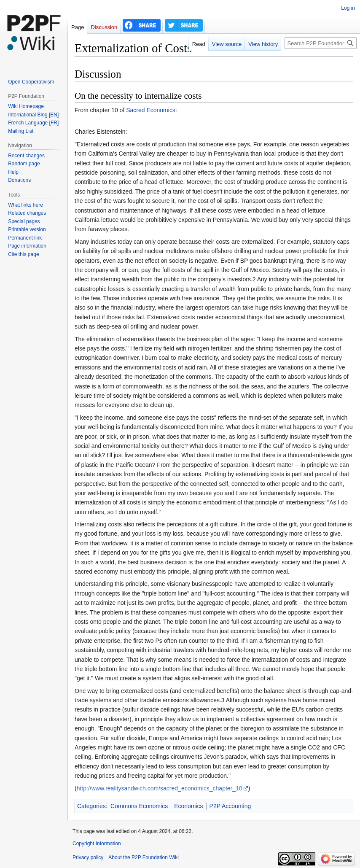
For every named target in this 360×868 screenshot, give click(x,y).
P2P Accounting (230, 806)
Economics (188, 806)
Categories (91, 806)
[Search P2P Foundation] (321, 43)
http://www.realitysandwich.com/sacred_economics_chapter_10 (160, 788)
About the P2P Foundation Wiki (144, 857)
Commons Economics (139, 806)
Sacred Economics (151, 110)
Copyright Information (97, 844)
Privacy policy (88, 857)
